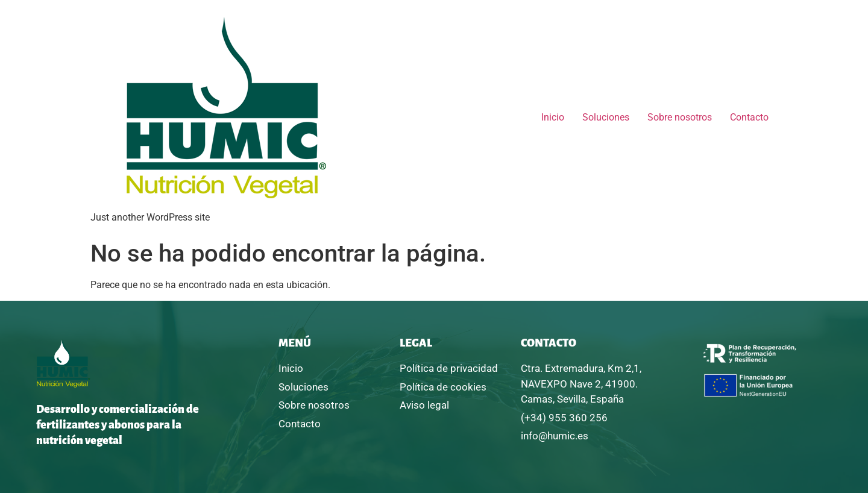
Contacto (749, 117)
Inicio (553, 117)
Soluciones (606, 117)
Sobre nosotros (680, 117)
